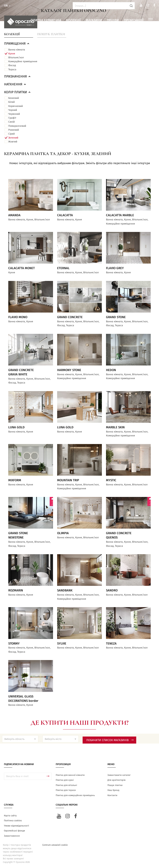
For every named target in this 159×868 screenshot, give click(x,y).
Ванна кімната (17, 50)
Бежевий (14, 98)
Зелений (13, 138)
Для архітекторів (116, 780)
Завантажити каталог (119, 775)
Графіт (12, 118)
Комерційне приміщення (23, 61)
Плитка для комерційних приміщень (75, 795)
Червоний (14, 114)
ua (8, 6)
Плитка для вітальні (66, 785)
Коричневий (16, 106)
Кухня (12, 54)
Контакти (112, 795)
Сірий (11, 134)
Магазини (94, 20)
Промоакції (134, 20)
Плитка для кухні (65, 780)
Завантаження (12, 836)
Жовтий (13, 142)
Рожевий (14, 130)
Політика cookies (13, 821)
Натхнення (15, 84)
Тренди (113, 20)
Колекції (73, 20)
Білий (11, 102)
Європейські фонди (14, 831)
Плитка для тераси (66, 790)
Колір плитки (18, 92)
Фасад (12, 65)
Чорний (13, 110)
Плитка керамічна (46, 20)
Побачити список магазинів (110, 740)
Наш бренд (113, 790)
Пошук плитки (51, 34)
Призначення (18, 76)
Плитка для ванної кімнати (70, 775)
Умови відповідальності (16, 826)
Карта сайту (10, 816)
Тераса (12, 69)
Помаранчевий (17, 126)
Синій (11, 122)
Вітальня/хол (16, 57)
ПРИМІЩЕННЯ (17, 44)
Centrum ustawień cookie (55, 845)
